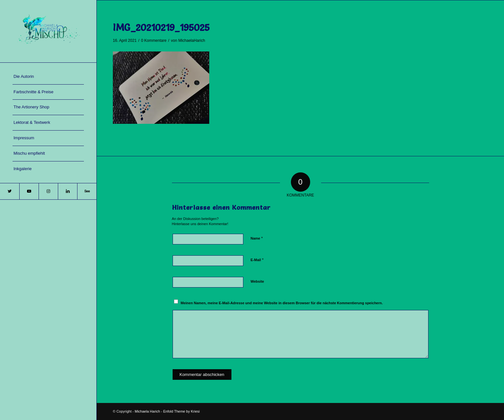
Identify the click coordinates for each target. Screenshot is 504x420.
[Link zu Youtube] (29, 191)
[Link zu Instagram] (48, 191)
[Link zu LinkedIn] (67, 191)
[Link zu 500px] (87, 191)
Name (257, 238)
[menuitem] (48, 77)
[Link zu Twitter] (10, 191)
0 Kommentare (154, 41)
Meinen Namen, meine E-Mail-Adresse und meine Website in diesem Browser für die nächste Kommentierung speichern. (282, 303)
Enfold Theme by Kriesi (182, 411)
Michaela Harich (147, 411)
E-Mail (257, 260)
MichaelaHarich (192, 41)
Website (257, 281)
